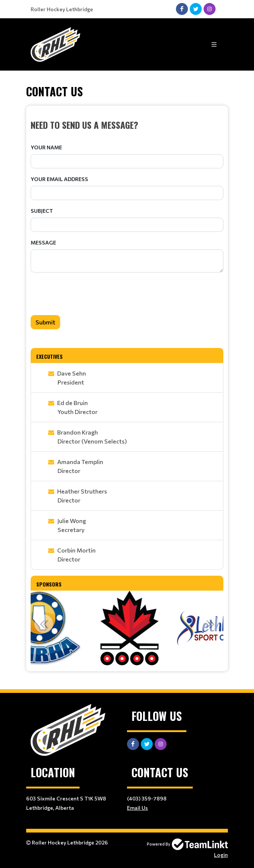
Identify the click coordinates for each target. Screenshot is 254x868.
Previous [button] (44, 624)
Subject (42, 211)
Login (221, 855)
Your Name (46, 147)
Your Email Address (59, 179)
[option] (58, 628)
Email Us (137, 808)
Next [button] (210, 624)
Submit (45, 322)
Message (43, 242)
